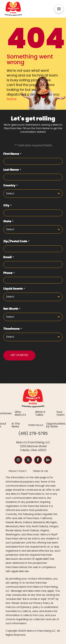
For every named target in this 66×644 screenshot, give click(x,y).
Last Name (12, 170)
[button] (59, 9)
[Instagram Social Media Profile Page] (18, 460)
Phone (9, 273)
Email (9, 258)
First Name (12, 154)
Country (11, 186)
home (12, 99)
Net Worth (12, 309)
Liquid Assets (14, 289)
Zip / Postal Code (16, 242)
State (8, 222)
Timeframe (13, 329)
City (8, 206)
